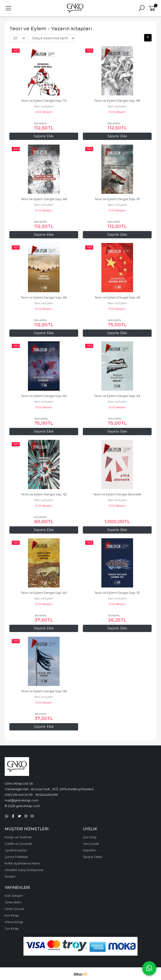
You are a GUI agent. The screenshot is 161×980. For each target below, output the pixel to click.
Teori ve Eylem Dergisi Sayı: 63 (117, 396)
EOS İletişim (44, 112)
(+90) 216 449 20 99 (19, 795)
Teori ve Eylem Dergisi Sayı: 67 (117, 199)
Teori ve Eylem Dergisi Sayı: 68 (44, 199)
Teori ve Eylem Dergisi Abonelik (117, 494)
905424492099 (47, 795)
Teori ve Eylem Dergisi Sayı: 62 (44, 494)
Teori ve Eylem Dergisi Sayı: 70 (44, 101)
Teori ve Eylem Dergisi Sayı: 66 (44, 297)
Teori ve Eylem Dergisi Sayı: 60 (44, 593)
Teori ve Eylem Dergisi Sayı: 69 (117, 101)
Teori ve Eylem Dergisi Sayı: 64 (44, 396)
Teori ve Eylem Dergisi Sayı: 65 (117, 297)
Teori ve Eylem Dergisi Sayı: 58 (44, 691)
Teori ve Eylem (44, 106)
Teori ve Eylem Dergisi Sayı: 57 (117, 593)
